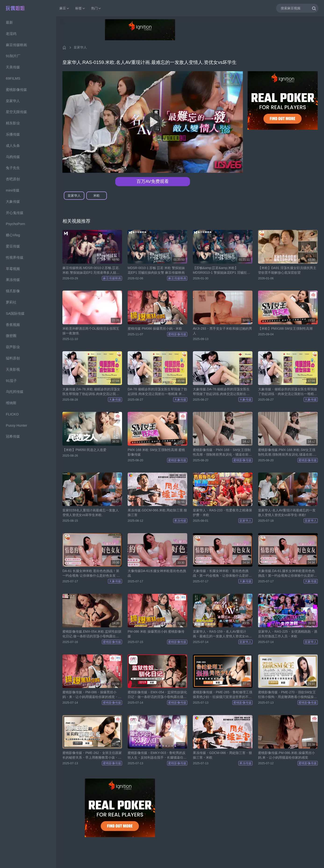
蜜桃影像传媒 (16, 90)
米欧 (97, 196)
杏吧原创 (13, 179)
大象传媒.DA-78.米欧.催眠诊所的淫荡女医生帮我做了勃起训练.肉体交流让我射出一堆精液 (91, 392)
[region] (28, 442)
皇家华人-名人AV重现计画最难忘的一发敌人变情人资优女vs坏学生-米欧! (287, 513)
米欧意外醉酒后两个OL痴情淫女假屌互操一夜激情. (91, 331)
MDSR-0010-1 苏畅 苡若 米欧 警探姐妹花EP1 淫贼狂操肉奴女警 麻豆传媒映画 (156, 270)
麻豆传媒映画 (16, 45)
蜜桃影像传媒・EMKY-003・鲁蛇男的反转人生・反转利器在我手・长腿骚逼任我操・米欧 (157, 755)
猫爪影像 (13, 291)
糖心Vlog (13, 235)
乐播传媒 (13, 134)
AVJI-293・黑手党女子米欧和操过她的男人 (222, 331)
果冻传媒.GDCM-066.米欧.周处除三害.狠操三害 (157, 513)
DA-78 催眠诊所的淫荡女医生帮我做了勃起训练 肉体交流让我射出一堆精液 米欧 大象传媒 (157, 392)
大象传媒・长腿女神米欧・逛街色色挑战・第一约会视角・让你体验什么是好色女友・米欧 (222, 573)
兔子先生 (13, 168)
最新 (9, 22)
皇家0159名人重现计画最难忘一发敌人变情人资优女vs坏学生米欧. (91, 513)
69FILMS (13, 78)
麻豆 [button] (65, 8)
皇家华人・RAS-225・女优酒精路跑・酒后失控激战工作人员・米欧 (288, 634)
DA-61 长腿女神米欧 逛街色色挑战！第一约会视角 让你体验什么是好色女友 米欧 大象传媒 (91, 573)
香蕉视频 (13, 325)
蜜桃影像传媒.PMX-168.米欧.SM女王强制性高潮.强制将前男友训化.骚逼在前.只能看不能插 (287, 452)
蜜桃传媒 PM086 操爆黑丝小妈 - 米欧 (155, 329)
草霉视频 (13, 269)
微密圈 (11, 336)
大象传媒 (13, 201)
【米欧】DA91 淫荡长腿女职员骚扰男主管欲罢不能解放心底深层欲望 (287, 270)
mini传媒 (13, 190)
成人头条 (13, 146)
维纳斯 (11, 403)
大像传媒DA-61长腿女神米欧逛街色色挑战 (157, 573)
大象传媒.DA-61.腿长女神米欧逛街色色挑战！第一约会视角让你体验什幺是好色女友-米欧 (288, 573)
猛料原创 (13, 358)
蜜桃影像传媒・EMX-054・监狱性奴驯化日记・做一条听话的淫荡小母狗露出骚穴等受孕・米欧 (157, 695)
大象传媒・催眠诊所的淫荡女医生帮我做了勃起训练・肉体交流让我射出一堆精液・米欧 (288, 392)
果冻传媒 (13, 280)
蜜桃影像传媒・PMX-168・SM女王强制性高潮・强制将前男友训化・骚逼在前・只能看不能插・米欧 (222, 452)
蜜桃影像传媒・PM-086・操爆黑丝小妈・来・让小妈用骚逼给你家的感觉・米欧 (92, 695)
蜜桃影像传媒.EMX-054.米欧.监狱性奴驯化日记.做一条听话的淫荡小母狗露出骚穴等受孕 (92, 634)
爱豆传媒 (13, 246)
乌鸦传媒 (13, 157)
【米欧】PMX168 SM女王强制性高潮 (285, 329)
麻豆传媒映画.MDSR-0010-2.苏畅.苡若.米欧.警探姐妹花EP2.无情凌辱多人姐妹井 (91, 270)
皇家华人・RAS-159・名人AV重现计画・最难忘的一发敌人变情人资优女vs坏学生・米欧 (222, 634)
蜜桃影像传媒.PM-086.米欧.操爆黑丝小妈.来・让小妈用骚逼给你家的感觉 (286, 755)
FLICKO (12, 414)
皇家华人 (13, 101)
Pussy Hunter (16, 425)
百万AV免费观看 (153, 181)
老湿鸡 (11, 34)
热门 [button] (96, 8)
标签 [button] (80, 8)
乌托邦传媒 (15, 392)
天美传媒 (13, 67)
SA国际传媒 (15, 313)
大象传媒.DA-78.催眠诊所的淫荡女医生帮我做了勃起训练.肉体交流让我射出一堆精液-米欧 (221, 392)
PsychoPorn (15, 224)
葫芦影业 (13, 347)
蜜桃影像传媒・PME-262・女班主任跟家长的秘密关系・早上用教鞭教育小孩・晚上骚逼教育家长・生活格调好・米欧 (92, 755)
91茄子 (11, 381)
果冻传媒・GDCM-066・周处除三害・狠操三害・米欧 (222, 755)
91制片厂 (13, 56)
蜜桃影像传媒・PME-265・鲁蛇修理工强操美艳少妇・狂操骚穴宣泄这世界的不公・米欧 (223, 695)
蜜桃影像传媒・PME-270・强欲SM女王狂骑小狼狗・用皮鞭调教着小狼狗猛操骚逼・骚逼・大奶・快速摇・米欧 (288, 695)
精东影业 (13, 123)
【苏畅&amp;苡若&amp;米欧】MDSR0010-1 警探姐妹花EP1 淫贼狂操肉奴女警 (221, 270)
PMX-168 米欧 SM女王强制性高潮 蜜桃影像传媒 (156, 452)
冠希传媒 (13, 436)
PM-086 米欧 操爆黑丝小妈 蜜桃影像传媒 (156, 634)
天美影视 (13, 369)
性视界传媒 (15, 257)
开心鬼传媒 (15, 213)
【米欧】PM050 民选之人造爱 (84, 450)
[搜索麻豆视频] (297, 8)
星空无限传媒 (16, 112)
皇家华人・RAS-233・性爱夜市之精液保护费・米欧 (222, 513)
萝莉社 (11, 302)
